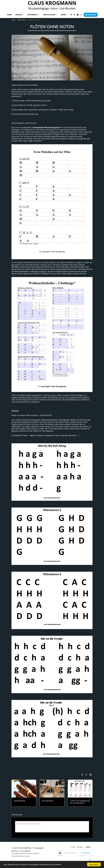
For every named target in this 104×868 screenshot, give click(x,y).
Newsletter (86, 853)
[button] (20, 15)
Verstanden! (94, 864)
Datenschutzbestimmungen (21, 856)
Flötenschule (22, 20)
